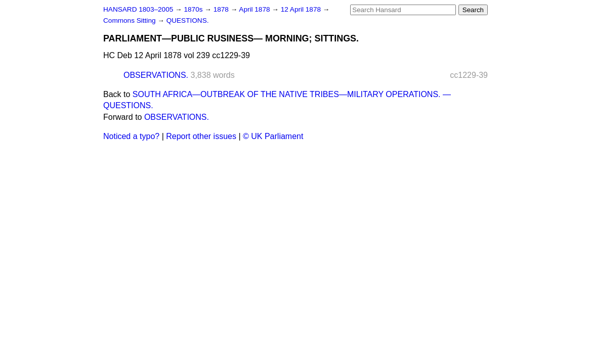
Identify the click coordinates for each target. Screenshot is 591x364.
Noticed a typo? (131, 136)
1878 (222, 9)
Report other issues (201, 136)
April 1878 (255, 9)
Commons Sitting (130, 20)
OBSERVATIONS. (156, 75)
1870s (194, 9)
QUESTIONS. (188, 20)
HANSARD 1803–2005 (138, 9)
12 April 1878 (302, 9)
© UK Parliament (273, 136)
